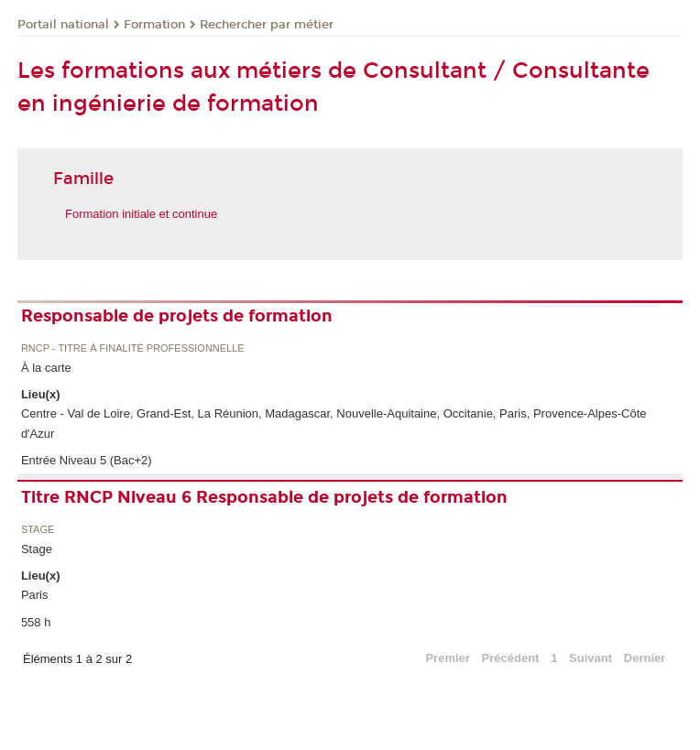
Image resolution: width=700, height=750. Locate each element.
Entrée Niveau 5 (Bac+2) (87, 460)
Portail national (63, 25)
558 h (36, 622)
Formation (154, 25)
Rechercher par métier (267, 25)
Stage (38, 530)
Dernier (645, 658)
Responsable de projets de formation (177, 316)
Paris (35, 595)
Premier (447, 658)
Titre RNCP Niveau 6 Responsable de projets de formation (264, 497)
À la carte (46, 368)
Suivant (591, 658)
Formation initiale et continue (141, 214)
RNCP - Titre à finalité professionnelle (133, 348)
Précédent (511, 658)
